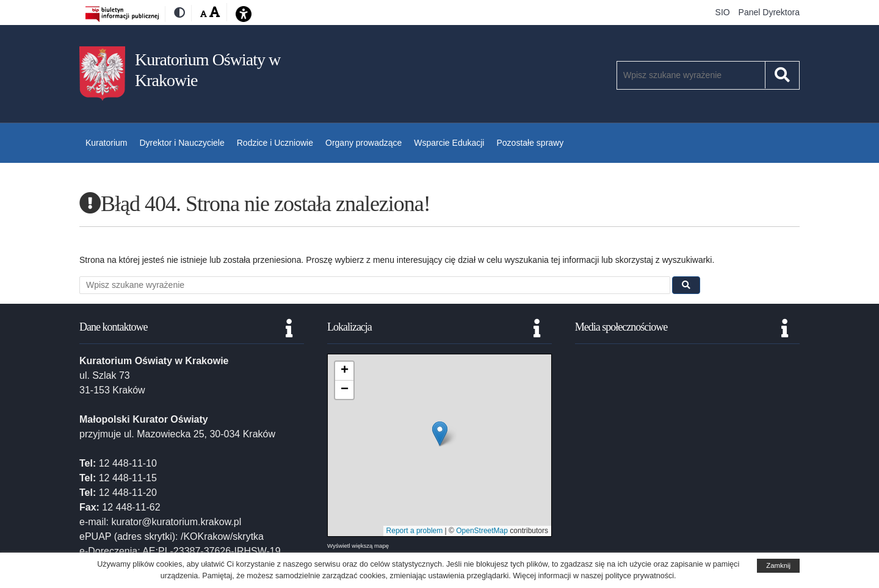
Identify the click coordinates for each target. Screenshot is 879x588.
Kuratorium (106, 143)
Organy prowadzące (364, 143)
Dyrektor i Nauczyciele (182, 143)
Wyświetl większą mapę (358, 546)
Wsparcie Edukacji (449, 143)
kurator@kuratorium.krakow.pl (176, 522)
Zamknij (778, 565)
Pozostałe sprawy (530, 143)
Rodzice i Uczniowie (275, 143)
